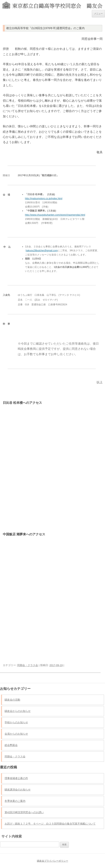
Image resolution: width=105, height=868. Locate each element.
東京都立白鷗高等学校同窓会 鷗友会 (52, 4)
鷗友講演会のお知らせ (18, 790)
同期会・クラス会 (28, 665)
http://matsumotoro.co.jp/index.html (44, 199)
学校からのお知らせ (16, 722)
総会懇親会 (11, 745)
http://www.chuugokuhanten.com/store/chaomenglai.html (55, 215)
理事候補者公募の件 (16, 778)
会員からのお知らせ (16, 734)
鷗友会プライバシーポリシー (53, 861)
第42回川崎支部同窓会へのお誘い (24, 812)
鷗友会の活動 (12, 700)
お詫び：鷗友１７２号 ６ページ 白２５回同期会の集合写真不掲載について (50, 824)
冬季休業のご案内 (15, 801)
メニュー (98, 14)
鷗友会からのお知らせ (18, 711)
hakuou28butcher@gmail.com (42, 251)
